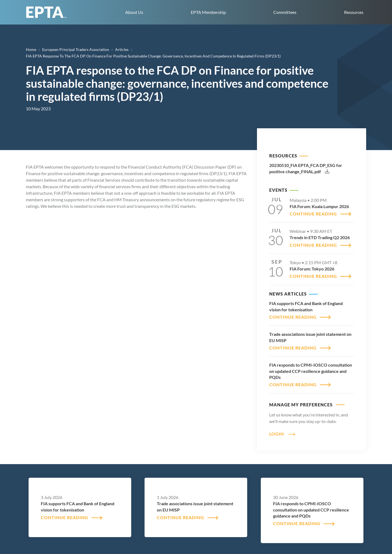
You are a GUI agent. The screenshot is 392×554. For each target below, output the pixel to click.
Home (31, 49)
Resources (354, 12)
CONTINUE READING (313, 214)
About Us (134, 12)
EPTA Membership (208, 12)
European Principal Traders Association (76, 49)
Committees (285, 12)
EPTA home (46, 12)
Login (277, 434)
